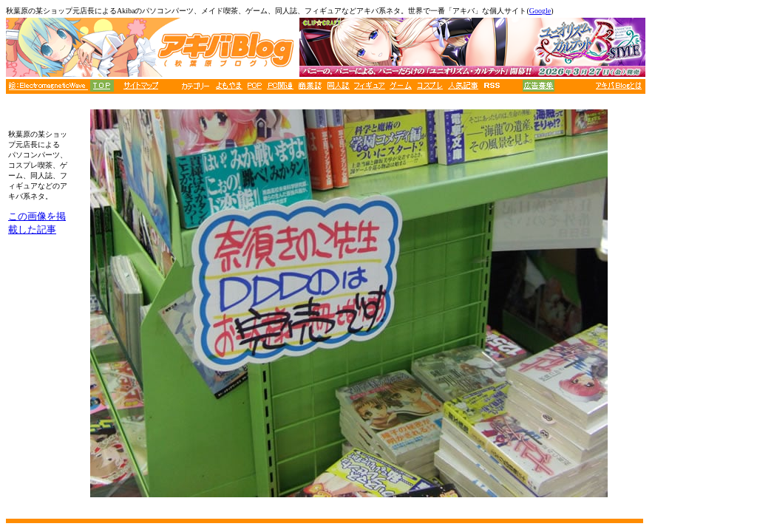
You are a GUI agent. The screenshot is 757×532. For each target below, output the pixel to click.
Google (540, 11)
